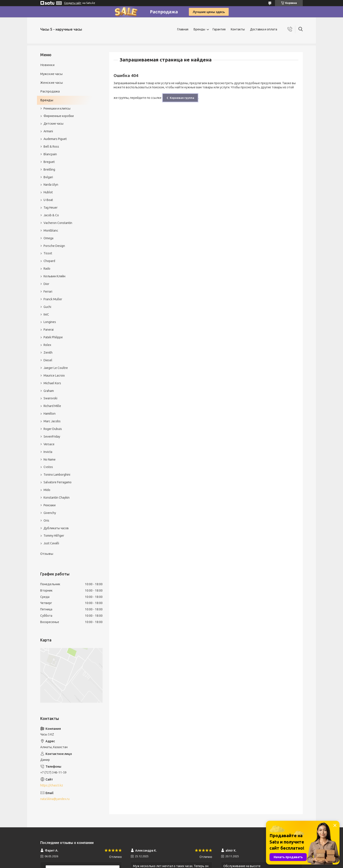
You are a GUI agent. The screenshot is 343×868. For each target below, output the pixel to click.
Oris (46, 520)
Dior (46, 284)
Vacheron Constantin (58, 223)
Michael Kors (52, 383)
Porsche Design (54, 246)
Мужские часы (51, 74)
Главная (183, 29)
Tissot (48, 253)
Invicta (48, 452)
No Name (50, 459)
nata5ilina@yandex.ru (55, 799)
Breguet (49, 162)
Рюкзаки (50, 505)
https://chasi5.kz (52, 785)
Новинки (47, 65)
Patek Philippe (53, 337)
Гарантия (219, 29)
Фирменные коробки (59, 116)
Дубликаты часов (56, 528)
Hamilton (50, 414)
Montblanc (51, 231)
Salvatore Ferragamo (58, 482)
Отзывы (47, 554)
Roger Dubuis (53, 429)
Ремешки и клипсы (57, 108)
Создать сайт (73, 3)
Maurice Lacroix (54, 375)
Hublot (48, 192)
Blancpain (50, 154)
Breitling (49, 169)
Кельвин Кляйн (54, 276)
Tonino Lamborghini (57, 475)
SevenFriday (52, 437)
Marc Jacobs (52, 421)
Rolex (47, 345)
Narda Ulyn (51, 185)
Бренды (199, 29)
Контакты (238, 29)
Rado (47, 269)
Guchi (47, 307)
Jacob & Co (51, 215)
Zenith (48, 353)
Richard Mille (52, 406)
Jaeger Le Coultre (56, 368)
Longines (50, 322)
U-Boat (48, 200)
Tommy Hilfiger (54, 536)
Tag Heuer (51, 208)
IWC (46, 314)
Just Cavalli (51, 543)
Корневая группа (182, 98)
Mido (47, 490)
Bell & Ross (51, 147)
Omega (48, 238)
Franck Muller (53, 299)
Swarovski (50, 398)
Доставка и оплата (264, 29)
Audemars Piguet (55, 139)
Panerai (49, 330)
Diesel (48, 360)
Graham (49, 391)
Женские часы (52, 83)
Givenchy (50, 513)
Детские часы (53, 124)
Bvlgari (48, 177)
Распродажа (50, 91)
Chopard (49, 261)
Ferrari (48, 292)
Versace (49, 444)
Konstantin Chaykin (57, 498)
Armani (48, 131)
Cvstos (48, 467)
